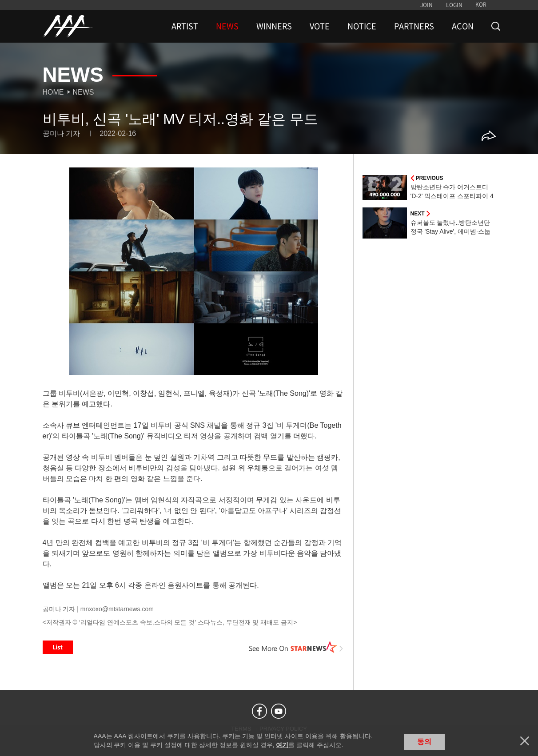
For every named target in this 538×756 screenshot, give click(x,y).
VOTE (320, 26)
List (58, 647)
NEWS (227, 26)
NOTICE (362, 26)
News (84, 92)
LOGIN (454, 5)
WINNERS (274, 26)
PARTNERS (414, 26)
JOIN (426, 5)
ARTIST (185, 26)
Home (53, 92)
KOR (481, 4)
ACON (463, 26)
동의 (424, 742)
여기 (282, 745)
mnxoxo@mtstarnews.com (117, 609)
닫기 (525, 741)
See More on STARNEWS (296, 647)
